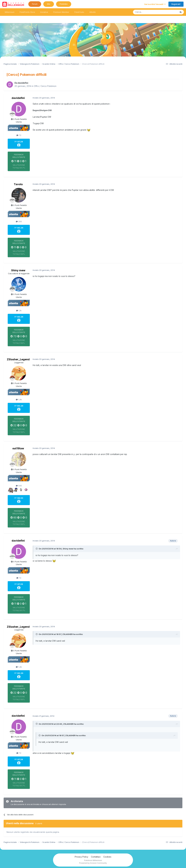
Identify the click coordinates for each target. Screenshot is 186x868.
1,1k (19, 310)
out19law (18, 448)
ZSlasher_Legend (18, 359)
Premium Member (61, 12)
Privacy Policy (81, 857)
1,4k (19, 400)
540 (19, 486)
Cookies (107, 857)
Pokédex (64, 4)
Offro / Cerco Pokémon (45, 86)
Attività (92, 12)
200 (19, 221)
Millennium (10, 12)
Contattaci (96, 857)
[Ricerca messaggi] (148, 12)
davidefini (23, 83)
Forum (35, 4)
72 (19, 135)
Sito (49, 4)
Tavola (18, 184)
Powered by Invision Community (93, 863)
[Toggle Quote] (37, 549)
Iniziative (44, 12)
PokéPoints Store (27, 12)
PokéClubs (79, 12)
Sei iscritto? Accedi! (155, 4)
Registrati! (176, 4)
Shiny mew (18, 270)
